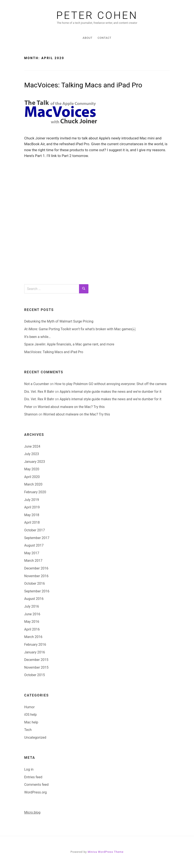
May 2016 (32, 622)
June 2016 (32, 614)
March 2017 (33, 561)
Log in (29, 769)
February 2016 (35, 645)
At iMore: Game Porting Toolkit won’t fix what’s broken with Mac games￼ (80, 329)
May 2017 (32, 553)
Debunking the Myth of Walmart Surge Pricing (59, 321)
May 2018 (32, 515)
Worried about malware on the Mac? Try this (71, 407)
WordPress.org (35, 792)
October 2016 (34, 583)
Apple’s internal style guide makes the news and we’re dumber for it (110, 392)
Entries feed (33, 777)
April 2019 (32, 507)
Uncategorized (35, 737)
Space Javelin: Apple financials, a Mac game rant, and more (69, 344)
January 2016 (35, 652)
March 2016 (33, 637)
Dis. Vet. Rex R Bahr (39, 392)
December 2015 (36, 660)
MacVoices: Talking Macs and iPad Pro (83, 85)
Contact (104, 38)
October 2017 (34, 530)
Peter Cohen (97, 15)
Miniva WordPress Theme (106, 852)
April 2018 (32, 522)
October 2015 (34, 675)
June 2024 (32, 446)
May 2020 (32, 469)
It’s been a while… (37, 337)
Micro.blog (32, 812)
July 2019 (32, 500)
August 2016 (34, 599)
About (88, 38)
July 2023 (32, 454)
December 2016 (36, 568)
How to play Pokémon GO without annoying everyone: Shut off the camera (111, 384)
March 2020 (33, 484)
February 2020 (35, 492)
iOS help (31, 715)
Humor (29, 707)
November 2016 (36, 576)
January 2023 (35, 462)
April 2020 (32, 477)
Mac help (31, 722)
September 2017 (37, 538)
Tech (28, 730)
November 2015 (36, 667)
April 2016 (32, 629)
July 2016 (32, 606)
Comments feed (36, 785)
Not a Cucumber (37, 384)
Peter (28, 407)
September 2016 (37, 591)
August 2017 (34, 545)
